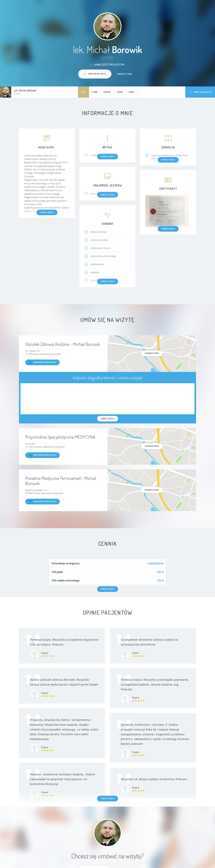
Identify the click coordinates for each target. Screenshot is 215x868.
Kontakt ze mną (125, 74)
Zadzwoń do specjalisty (42, 362)
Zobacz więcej (108, 798)
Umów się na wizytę (200, 92)
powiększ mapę (152, 353)
